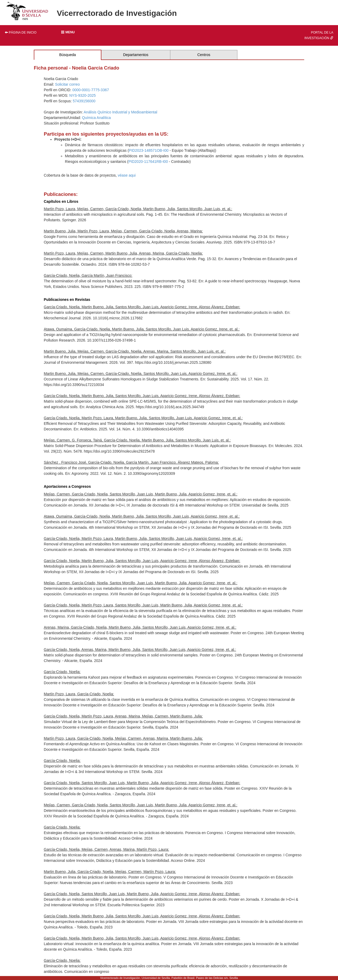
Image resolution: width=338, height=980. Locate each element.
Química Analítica (97, 118)
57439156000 (84, 101)
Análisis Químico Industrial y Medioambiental (121, 112)
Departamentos (136, 55)
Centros (204, 55)
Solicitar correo (67, 84)
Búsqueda (67, 55)
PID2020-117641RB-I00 (148, 162)
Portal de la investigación (319, 35)
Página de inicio (21, 33)
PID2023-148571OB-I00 (149, 150)
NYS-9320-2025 (82, 95)
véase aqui (127, 175)
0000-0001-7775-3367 (91, 90)
